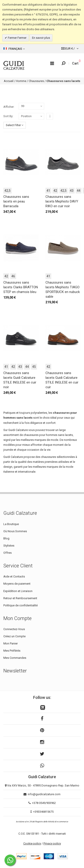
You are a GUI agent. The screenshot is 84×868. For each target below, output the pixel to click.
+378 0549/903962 (44, 803)
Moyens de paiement (17, 584)
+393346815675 (43, 812)
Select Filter (15, 125)
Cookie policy (32, 843)
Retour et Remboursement (20, 598)
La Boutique (11, 524)
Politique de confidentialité (20, 605)
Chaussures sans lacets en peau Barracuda (16, 201)
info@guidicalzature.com (44, 794)
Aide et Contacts (14, 576)
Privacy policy (52, 843)
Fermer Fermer (17, 38)
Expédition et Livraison (18, 591)
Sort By (8, 116)
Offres (8, 553)
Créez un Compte (14, 636)
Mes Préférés (12, 651)
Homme (21, 81)
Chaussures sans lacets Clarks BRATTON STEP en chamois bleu (21, 287)
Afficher (9, 107)
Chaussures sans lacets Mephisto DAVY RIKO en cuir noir (62, 201)
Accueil (9, 81)
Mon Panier (11, 643)
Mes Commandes (15, 658)
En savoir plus (41, 38)
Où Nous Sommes (15, 531)
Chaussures (36, 81)
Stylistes (9, 546)
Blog (6, 538)
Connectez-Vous (14, 629)
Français (14, 49)
